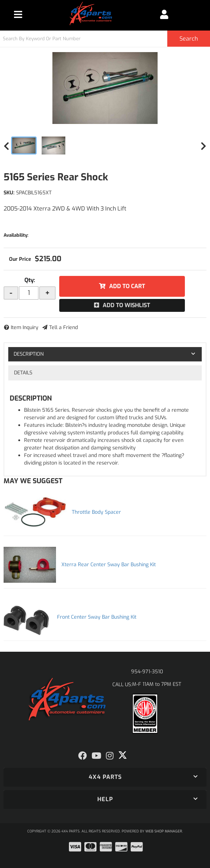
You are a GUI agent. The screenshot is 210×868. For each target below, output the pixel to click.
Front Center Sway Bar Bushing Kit (97, 617)
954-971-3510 (147, 672)
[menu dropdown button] (18, 14)
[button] (105, 39)
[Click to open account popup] (164, 14)
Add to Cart (127, 286)
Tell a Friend (64, 327)
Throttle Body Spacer (96, 512)
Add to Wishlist (126, 305)
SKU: (9, 193)
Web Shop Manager (164, 831)
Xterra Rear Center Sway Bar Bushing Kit (109, 565)
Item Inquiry (25, 327)
